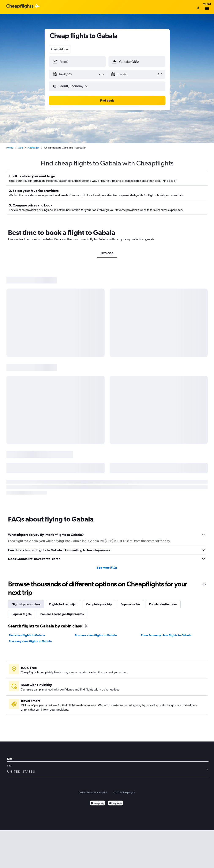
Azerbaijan (34, 148)
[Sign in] (198, 8)
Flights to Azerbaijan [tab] (63, 604)
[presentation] (204, 585)
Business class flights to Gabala (96, 635)
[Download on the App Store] (116, 804)
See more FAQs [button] (107, 568)
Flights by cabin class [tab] (26, 604)
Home (10, 148)
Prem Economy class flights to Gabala (166, 635)
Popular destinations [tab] (163, 604)
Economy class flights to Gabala (30, 641)
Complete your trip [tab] (99, 604)
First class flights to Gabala (27, 635)
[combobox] (60, 49)
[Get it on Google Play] (97, 804)
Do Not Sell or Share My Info (93, 792)
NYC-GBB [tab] (107, 253)
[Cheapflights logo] (20, 6)
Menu (207, 7)
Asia (20, 148)
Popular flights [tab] (22, 614)
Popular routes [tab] (130, 604)
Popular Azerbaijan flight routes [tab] (62, 614)
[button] (75, 74)
